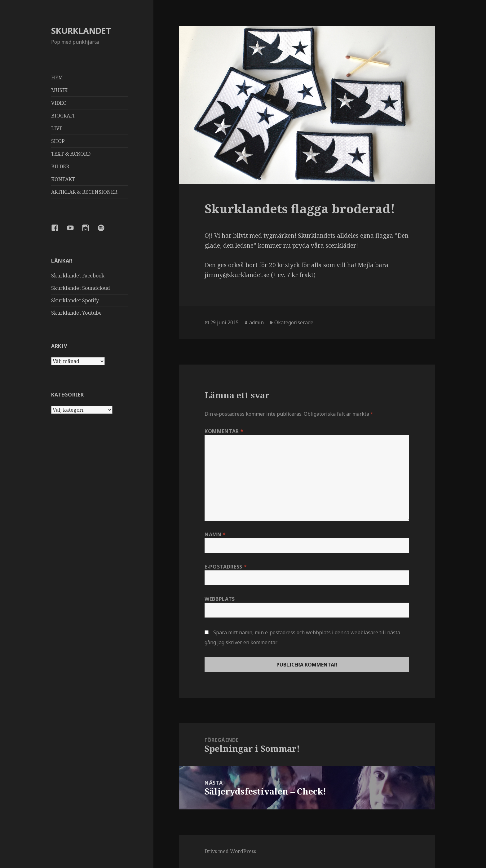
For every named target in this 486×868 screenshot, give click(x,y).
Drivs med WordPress (230, 851)
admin (256, 322)
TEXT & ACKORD (71, 154)
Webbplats (220, 599)
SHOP (58, 141)
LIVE (57, 128)
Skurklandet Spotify (75, 300)
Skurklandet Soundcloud (81, 288)
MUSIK (59, 90)
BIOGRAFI (63, 116)
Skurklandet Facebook (78, 276)
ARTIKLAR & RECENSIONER (84, 192)
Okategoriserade (294, 322)
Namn (215, 534)
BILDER (60, 166)
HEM (57, 77)
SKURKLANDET (81, 31)
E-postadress (226, 567)
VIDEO (59, 103)
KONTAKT (63, 179)
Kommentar (224, 431)
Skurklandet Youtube (76, 313)
